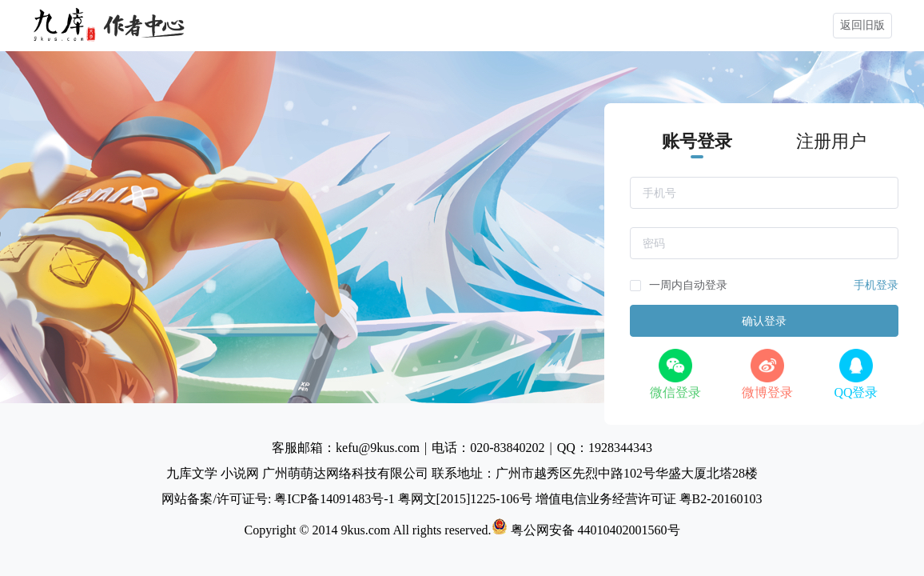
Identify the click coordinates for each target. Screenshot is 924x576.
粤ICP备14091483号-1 (336, 499)
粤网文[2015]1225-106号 (467, 499)
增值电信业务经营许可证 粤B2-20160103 (649, 499)
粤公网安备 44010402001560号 (586, 530)
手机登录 (876, 285)
